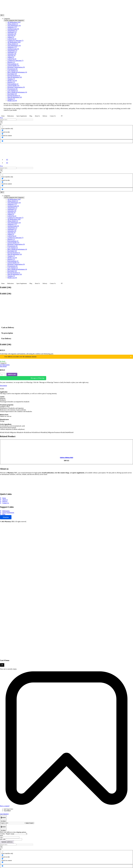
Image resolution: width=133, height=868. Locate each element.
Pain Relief (3, 366)
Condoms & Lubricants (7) (15, 41)
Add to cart (12, 374)
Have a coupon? (5, 806)
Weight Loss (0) (12, 81)
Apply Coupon (30, 823)
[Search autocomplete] (25, 120)
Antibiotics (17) (12, 27)
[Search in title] (2, 130)
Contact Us (53, 116)
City (1, 837)
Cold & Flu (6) (12, 39)
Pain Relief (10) (12, 74)
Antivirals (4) (11, 36)
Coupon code (4, 823)
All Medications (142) (14, 22)
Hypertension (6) (12, 69)
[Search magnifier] (1, 122)
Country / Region (5, 834)
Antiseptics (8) (12, 34)
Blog (31, 116)
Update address (7, 842)
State (1, 836)
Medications (10, 116)
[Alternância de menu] (2, 15)
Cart (1, 814)
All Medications (5, 365)
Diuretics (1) (11, 62)
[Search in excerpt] (2, 137)
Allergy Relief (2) (13, 24)
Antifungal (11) (12, 32)
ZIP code (3, 839)
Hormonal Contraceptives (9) (16, 67)
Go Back (3, 818)
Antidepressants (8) (13, 29)
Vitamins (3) (11, 79)
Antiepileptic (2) (12, 31)
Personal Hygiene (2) (14, 76)
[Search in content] (2, 134)
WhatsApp (6, 517)
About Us (37, 116)
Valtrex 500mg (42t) (67, 458)
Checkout (6, 814)
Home (3, 116)
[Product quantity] (3, 375)
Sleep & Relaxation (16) (15, 77)
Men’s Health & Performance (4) (17, 72)
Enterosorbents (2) (13, 64)
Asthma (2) (11, 37)
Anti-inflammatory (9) (14, 26)
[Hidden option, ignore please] (2, 141)
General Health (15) (13, 66)
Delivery (45, 116)
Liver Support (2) (13, 71)
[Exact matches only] (2, 127)
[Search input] (8, 120)
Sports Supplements (22, 116)
